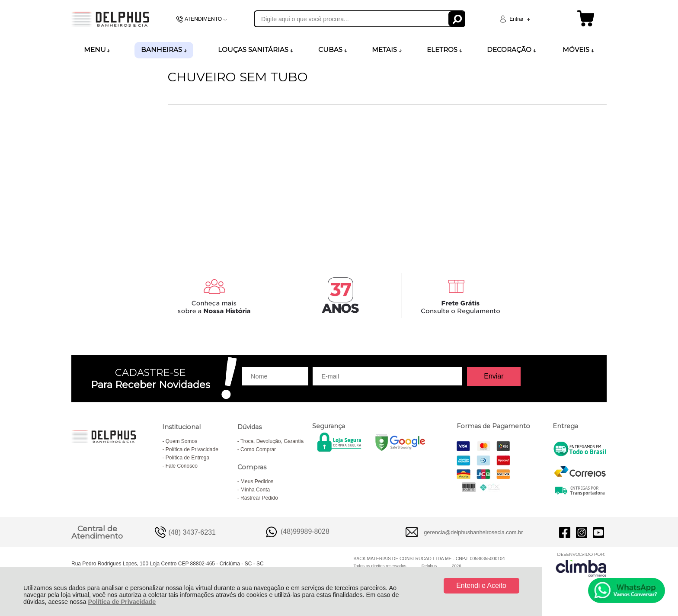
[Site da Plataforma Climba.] (581, 564)
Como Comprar (258, 449)
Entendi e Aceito (481, 586)
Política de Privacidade (122, 602)
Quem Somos (181, 441)
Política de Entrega (187, 458)
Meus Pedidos (257, 481)
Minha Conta (255, 490)
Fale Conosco (182, 466)
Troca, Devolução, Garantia (272, 441)
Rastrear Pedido (259, 498)
